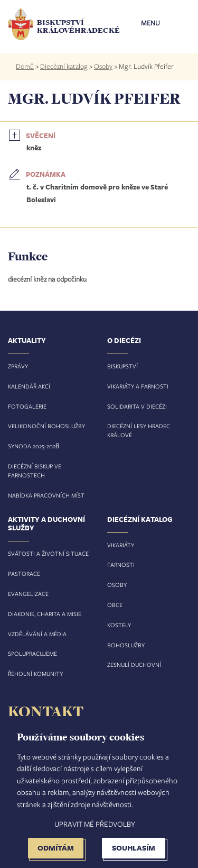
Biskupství (122, 366)
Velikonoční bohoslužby (46, 426)
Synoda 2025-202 (32, 446)
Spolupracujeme (32, 653)
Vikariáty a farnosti (138, 386)
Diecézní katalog (64, 66)
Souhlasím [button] (134, 848)
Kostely (119, 625)
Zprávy (18, 366)
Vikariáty (121, 545)
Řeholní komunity (35, 673)
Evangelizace (28, 594)
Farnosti (121, 564)
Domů (25, 66)
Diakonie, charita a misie (45, 614)
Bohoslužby (126, 645)
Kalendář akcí (29, 386)
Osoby (103, 66)
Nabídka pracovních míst (46, 495)
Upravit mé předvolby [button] (95, 824)
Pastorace (24, 573)
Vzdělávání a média (37, 634)
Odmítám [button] (56, 848)
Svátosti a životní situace (48, 553)
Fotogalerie (27, 406)
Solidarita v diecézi (137, 406)
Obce (115, 605)
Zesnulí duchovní (134, 664)
